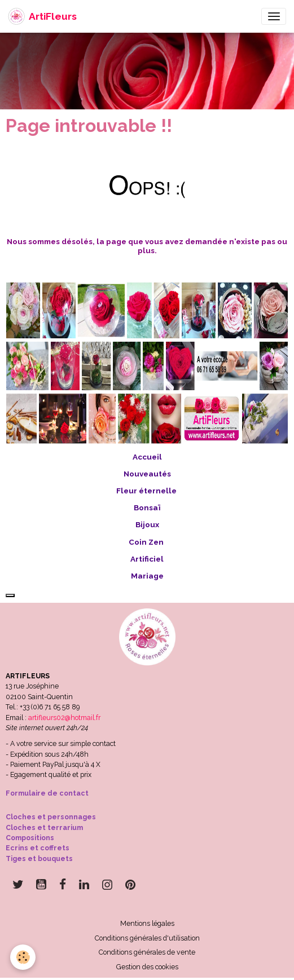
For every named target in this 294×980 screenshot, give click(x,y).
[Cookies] (23, 957)
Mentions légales (147, 923)
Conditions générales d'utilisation (147, 938)
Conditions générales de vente (147, 952)
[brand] (42, 16)
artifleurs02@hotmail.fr (64, 718)
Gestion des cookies (147, 967)
